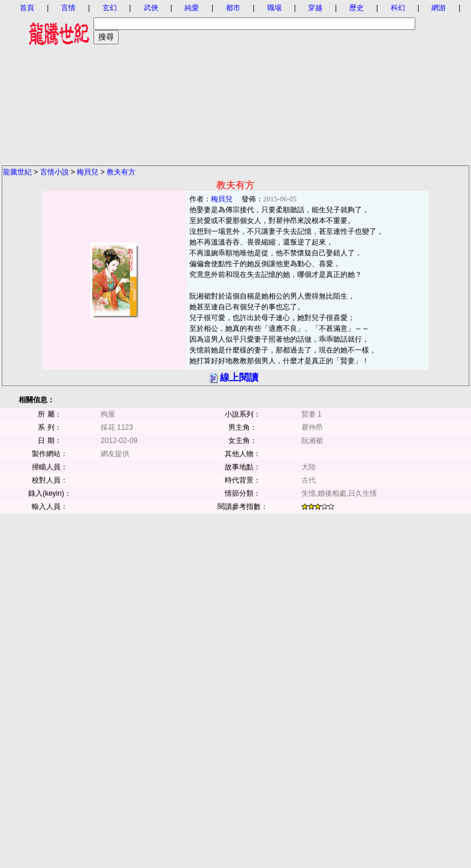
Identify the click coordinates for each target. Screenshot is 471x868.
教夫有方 (121, 172)
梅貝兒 (87, 172)
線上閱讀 (239, 377)
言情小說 (55, 172)
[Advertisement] (236, 81)
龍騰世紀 (17, 172)
